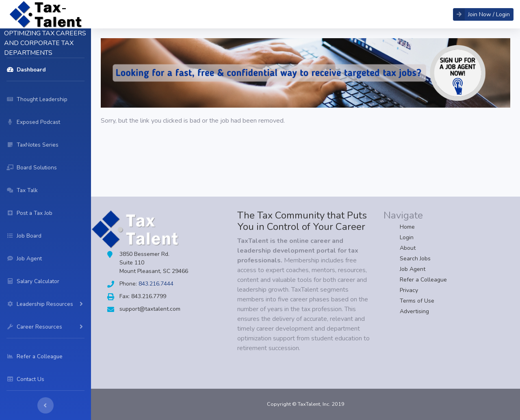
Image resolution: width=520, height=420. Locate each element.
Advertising (414, 311)
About (408, 248)
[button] (483, 14)
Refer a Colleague (423, 280)
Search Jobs (415, 259)
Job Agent (413, 269)
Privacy (409, 290)
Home (407, 227)
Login (407, 237)
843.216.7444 (156, 284)
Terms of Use (417, 301)
